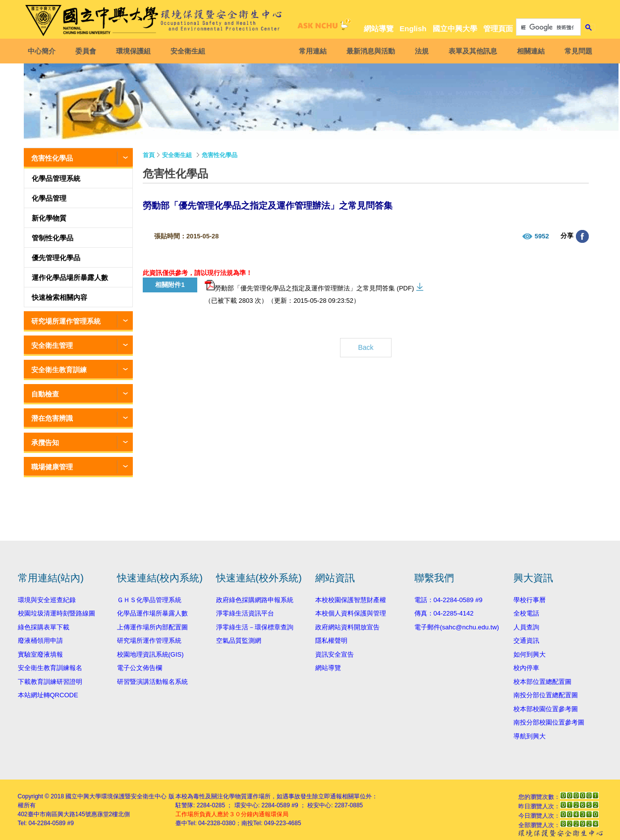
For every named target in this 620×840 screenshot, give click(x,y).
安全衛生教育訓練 (59, 370)
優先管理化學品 (56, 258)
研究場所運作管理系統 (66, 321)
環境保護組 (136, 51)
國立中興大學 (455, 28)
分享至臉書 (582, 236)
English (413, 28)
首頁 (149, 155)
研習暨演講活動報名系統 (152, 682)
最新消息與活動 (369, 51)
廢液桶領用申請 (40, 641)
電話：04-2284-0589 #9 (449, 600)
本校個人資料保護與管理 (351, 613)
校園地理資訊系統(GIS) (150, 654)
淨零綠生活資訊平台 (245, 613)
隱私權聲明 (331, 641)
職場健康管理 (52, 467)
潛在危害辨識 (52, 418)
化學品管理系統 (56, 178)
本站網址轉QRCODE (48, 695)
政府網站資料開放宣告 (347, 627)
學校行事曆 (530, 600)
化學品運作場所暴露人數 (152, 613)
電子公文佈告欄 (140, 668)
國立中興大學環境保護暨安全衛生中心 (116, 796)
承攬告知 (45, 443)
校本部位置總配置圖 (542, 682)
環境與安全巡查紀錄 (47, 600)
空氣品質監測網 (239, 641)
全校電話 (526, 613)
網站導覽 (379, 28)
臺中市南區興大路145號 (59, 814)
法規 (420, 51)
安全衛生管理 (52, 345)
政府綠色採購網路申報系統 (255, 600)
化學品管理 (49, 198)
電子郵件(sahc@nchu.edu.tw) (457, 627)
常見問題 (576, 51)
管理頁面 (498, 28)
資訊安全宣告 (335, 654)
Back (366, 347)
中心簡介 (44, 51)
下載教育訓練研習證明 (50, 682)
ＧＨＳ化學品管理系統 (149, 600)
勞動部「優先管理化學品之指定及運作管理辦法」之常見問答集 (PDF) (309, 286)
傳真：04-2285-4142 (444, 613)
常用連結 (311, 51)
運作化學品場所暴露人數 (70, 278)
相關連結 (529, 51)
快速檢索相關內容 (59, 297)
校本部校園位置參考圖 (546, 709)
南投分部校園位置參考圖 (549, 722)
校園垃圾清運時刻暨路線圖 (56, 613)
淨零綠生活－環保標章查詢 (255, 627)
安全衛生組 (190, 51)
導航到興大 (530, 736)
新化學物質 (49, 218)
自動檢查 (45, 394)
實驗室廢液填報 (40, 654)
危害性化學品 (52, 158)
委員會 (88, 51)
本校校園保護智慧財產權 (351, 600)
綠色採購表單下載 (44, 627)
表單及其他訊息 (471, 51)
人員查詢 (526, 627)
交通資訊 (526, 641)
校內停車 (526, 668)
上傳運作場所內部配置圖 (152, 627)
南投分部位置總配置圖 (546, 695)
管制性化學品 (53, 238)
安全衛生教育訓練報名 (50, 668)
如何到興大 (530, 654)
